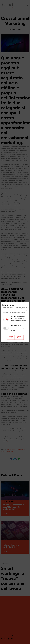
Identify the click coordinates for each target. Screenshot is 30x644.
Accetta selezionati (19, 337)
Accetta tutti (11, 337)
